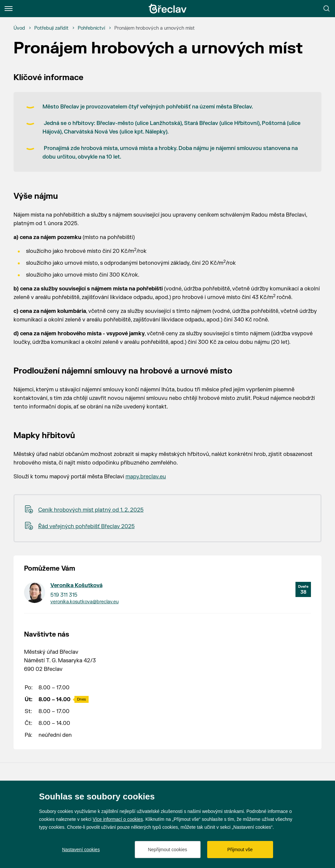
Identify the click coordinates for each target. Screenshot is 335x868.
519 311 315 (64, 595)
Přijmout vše (240, 850)
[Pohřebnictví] (91, 28)
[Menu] (9, 9)
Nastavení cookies (81, 850)
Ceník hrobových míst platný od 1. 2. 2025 (91, 510)
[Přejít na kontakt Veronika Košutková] (35, 592)
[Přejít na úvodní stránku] (168, 9)
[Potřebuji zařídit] (51, 28)
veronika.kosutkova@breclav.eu (84, 602)
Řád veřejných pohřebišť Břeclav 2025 (86, 526)
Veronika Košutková (76, 585)
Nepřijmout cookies (167, 850)
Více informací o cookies (118, 819)
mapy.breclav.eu (146, 477)
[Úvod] (19, 28)
